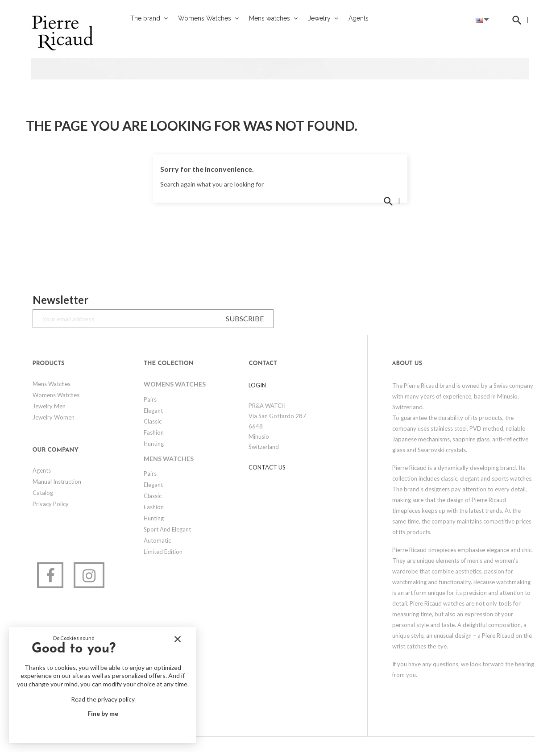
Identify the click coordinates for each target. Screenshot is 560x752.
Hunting (154, 444)
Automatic (157, 540)
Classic (153, 421)
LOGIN (257, 385)
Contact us (267, 467)
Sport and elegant (167, 529)
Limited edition (163, 552)
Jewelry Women (54, 417)
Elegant (153, 411)
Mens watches (52, 384)
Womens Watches (56, 395)
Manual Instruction (57, 482)
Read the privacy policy (103, 699)
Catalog (43, 493)
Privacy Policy (51, 504)
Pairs (150, 399)
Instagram (89, 575)
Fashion (154, 432)
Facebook (50, 575)
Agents (42, 470)
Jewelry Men (49, 406)
